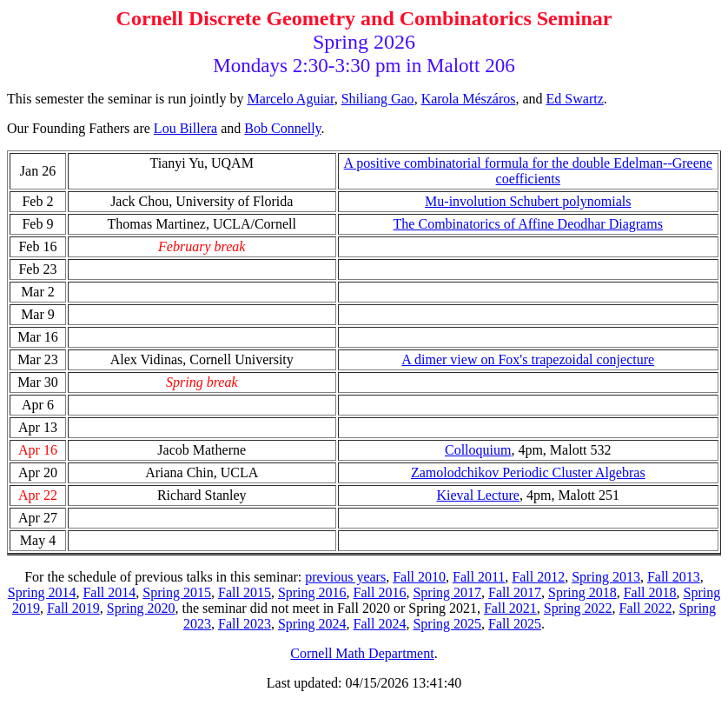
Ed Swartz (575, 99)
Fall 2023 (245, 624)
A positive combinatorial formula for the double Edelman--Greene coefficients (528, 171)
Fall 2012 (538, 577)
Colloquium (478, 450)
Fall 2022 (646, 608)
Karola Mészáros (469, 99)
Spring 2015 (177, 592)
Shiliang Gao (378, 99)
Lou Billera (185, 128)
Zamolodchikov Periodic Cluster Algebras (528, 472)
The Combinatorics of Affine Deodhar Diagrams (528, 224)
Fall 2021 (510, 608)
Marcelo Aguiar (290, 99)
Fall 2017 (515, 592)
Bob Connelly (282, 128)
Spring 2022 (578, 608)
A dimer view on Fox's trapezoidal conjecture (528, 359)
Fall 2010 (419, 577)
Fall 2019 (73, 608)
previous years (345, 577)
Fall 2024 (380, 624)
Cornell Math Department (362, 653)
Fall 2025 (515, 624)
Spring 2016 (312, 592)
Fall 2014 (109, 592)
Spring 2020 (141, 608)
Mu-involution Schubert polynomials (528, 201)
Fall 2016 (380, 592)
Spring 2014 (42, 592)
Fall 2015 (245, 592)
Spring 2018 (582, 592)
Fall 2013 (674, 577)
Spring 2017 (447, 592)
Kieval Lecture (478, 495)
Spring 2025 (447, 624)
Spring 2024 (312, 624)
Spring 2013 (606, 577)
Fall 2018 (650, 592)
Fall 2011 (479, 577)
